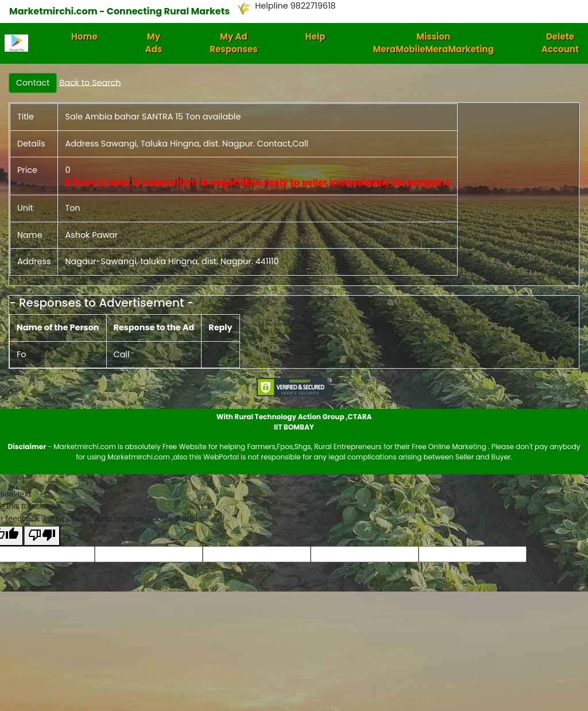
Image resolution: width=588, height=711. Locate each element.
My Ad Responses (233, 43)
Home (84, 36)
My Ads (154, 43)
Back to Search (90, 82)
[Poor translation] (42, 536)
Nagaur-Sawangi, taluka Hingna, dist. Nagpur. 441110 (172, 261)
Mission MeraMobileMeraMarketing (433, 43)
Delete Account (560, 43)
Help (316, 36)
